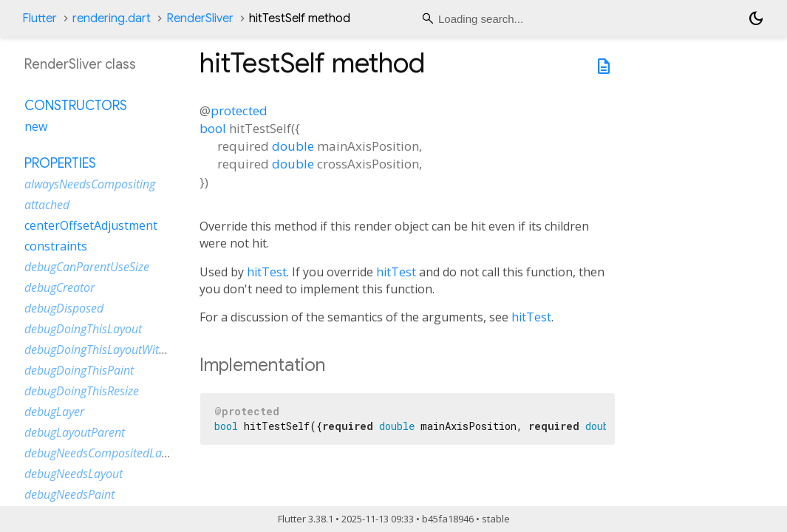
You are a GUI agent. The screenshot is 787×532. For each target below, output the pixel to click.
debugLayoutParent (75, 432)
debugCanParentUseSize (87, 267)
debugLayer (54, 412)
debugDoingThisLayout (83, 329)
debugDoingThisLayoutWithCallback (117, 349)
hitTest (267, 272)
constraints (56, 246)
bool (213, 128)
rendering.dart (112, 18)
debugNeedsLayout (74, 474)
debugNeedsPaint (69, 494)
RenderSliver (200, 18)
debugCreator (59, 287)
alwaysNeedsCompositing (90, 184)
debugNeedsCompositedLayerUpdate (120, 453)
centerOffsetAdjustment (91, 225)
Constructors (76, 106)
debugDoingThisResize (82, 391)
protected (239, 110)
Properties (60, 163)
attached (47, 205)
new (36, 126)
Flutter (40, 18)
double (293, 146)
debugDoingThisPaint (79, 370)
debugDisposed (64, 308)
